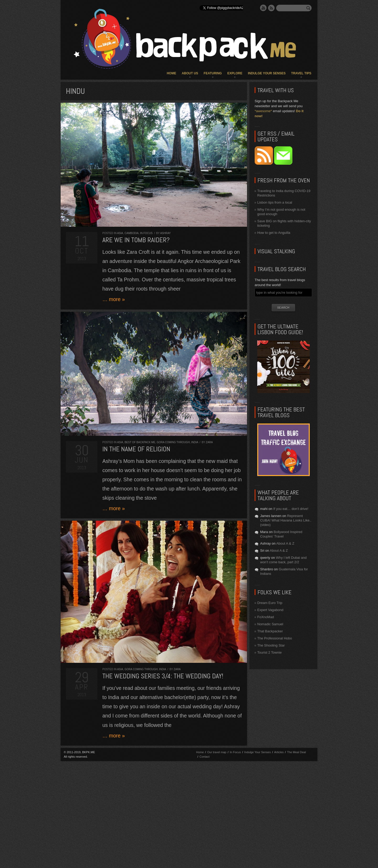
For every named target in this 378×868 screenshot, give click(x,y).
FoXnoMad (266, 617)
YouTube (263, 8)
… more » (114, 299)
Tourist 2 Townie (269, 652)
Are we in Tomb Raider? (136, 240)
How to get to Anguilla (274, 233)
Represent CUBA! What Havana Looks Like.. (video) (286, 520)
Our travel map (217, 752)
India (195, 442)
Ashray (165, 233)
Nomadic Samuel (270, 624)
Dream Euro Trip (270, 603)
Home (171, 73)
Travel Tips (301, 73)
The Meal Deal (297, 752)
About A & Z (285, 543)
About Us (190, 73)
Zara (209, 442)
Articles (279, 752)
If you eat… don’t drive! (291, 509)
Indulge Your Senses (267, 73)
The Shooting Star (271, 645)
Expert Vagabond (270, 610)
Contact (204, 757)
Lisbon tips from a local (275, 202)
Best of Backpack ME (140, 442)
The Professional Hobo (275, 638)
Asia (120, 233)
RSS (271, 8)
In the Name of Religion (136, 449)
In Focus (146, 233)
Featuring (213, 73)
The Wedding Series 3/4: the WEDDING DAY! (163, 676)
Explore (235, 73)
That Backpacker (270, 631)
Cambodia (131, 233)
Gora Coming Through (173, 442)
